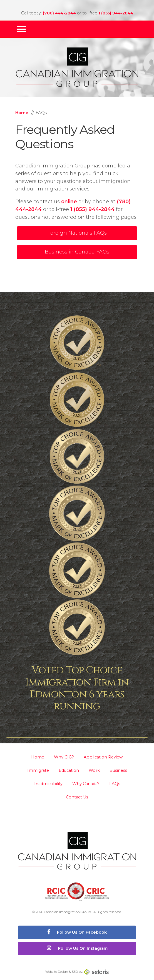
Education (69, 770)
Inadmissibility (48, 784)
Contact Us (77, 797)
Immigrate (38, 770)
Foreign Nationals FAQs (77, 233)
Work (94, 770)
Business (118, 770)
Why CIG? (64, 757)
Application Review (103, 757)
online (69, 202)
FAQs (115, 784)
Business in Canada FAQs (77, 252)
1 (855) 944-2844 (116, 13)
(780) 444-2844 (59, 13)
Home (38, 757)
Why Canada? (86, 784)
